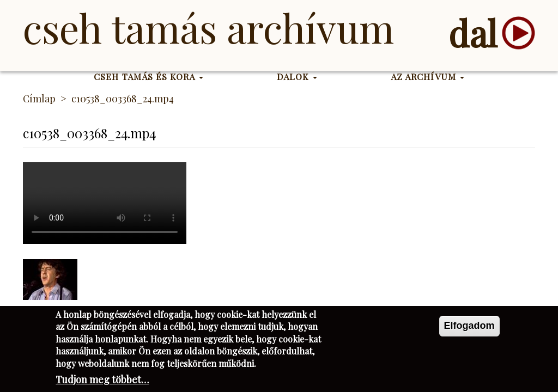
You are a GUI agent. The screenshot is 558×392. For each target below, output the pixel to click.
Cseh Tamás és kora (148, 76)
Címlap (39, 99)
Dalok (297, 76)
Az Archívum (427, 76)
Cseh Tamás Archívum (208, 27)
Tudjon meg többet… (102, 379)
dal (473, 33)
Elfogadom (469, 326)
